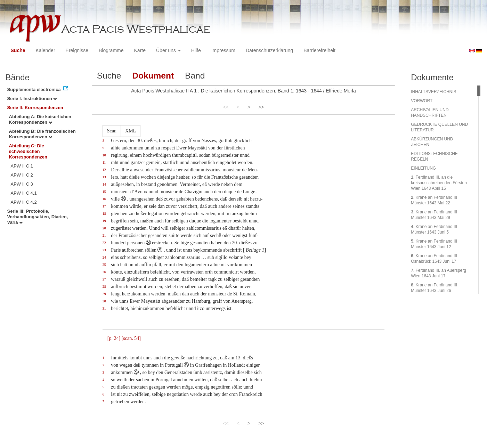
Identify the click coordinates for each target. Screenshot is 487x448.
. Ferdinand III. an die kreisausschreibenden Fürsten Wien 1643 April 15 (439, 183)
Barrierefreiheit (319, 50)
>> (261, 107)
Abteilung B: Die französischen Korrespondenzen (42, 134)
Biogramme (111, 50)
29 (104, 294)
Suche (18, 50)
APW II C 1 (22, 166)
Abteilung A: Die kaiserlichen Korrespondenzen (40, 119)
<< (226, 107)
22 (104, 243)
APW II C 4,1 (24, 193)
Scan (112, 131)
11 (104, 162)
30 (104, 301)
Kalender (46, 50)
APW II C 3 (22, 184)
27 (104, 279)
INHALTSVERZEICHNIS (433, 92)
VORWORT (422, 101)
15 (104, 192)
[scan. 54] (131, 338)
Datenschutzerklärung (269, 50)
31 (104, 308)
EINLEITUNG (423, 168)
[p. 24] (114, 338)
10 (104, 155)
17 (104, 206)
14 (104, 184)
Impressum (223, 50)
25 (104, 265)
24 (104, 257)
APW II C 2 (22, 175)
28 (104, 287)
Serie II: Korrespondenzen (35, 108)
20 (104, 228)
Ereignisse (77, 50)
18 (104, 214)
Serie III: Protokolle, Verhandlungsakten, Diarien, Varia (38, 217)
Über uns (168, 50)
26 (104, 272)
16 (104, 199)
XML (131, 131)
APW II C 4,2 (24, 202)
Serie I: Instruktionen (32, 99)
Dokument (153, 76)
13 (104, 177)
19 (104, 221)
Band (195, 76)
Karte (140, 50)
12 (104, 170)
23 (104, 250)
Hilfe (196, 50)
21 (104, 235)
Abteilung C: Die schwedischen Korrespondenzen (28, 151)
